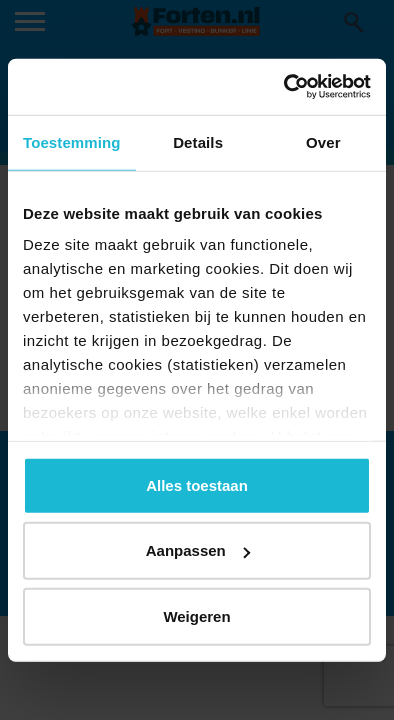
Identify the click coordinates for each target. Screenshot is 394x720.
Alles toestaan (197, 484)
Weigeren (196, 615)
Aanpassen (198, 550)
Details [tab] (198, 141)
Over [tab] (323, 141)
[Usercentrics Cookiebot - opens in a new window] (284, 87)
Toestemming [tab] (72, 141)
